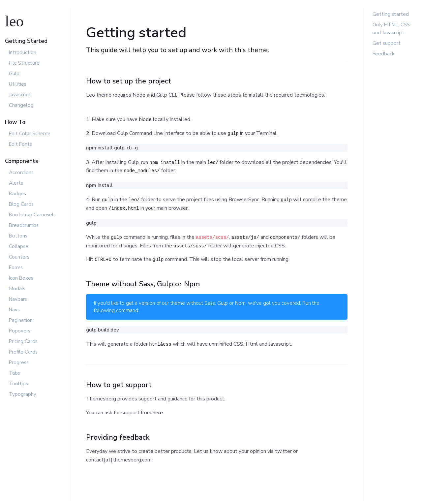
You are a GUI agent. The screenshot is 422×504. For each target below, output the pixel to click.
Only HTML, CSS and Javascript (391, 29)
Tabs (15, 373)
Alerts (16, 183)
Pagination (21, 320)
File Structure (24, 63)
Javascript (20, 95)
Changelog (21, 105)
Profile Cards (23, 352)
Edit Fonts (20, 144)
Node (145, 119)
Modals (17, 289)
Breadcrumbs (24, 225)
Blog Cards (21, 204)
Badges (17, 194)
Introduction (23, 52)
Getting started (391, 14)
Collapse (19, 246)
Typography (23, 394)
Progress (19, 362)
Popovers (20, 331)
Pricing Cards (23, 341)
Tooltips (18, 384)
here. (158, 413)
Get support (387, 43)
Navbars (18, 299)
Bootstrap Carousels (32, 215)
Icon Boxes (21, 278)
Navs (14, 310)
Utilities (18, 84)
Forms (16, 268)
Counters (19, 257)
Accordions (21, 173)
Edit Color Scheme (30, 134)
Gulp (14, 74)
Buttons (18, 236)
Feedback (383, 54)
